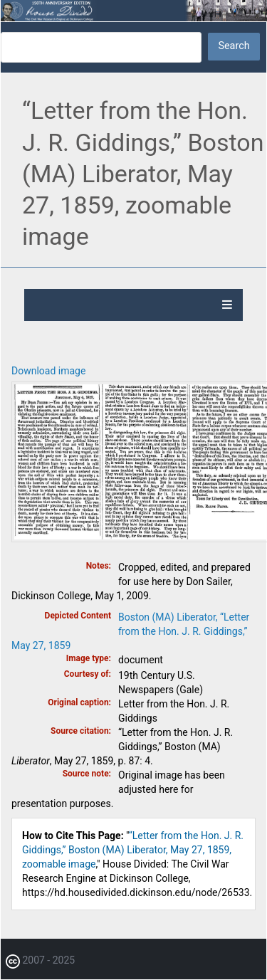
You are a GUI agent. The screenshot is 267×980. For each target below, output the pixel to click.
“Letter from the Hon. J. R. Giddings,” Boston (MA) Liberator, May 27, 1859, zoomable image (133, 850)
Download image (48, 371)
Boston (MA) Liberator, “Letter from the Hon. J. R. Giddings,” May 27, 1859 (130, 631)
